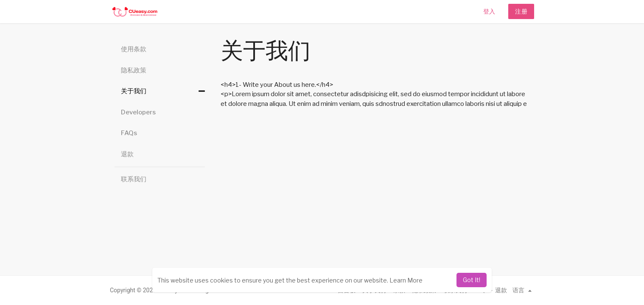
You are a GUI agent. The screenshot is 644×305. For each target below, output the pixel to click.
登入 (489, 11)
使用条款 (134, 49)
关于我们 (134, 91)
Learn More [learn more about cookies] (406, 280)
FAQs (129, 133)
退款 (127, 154)
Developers (138, 112)
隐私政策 (134, 70)
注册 (521, 11)
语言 (523, 290)
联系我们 (134, 179)
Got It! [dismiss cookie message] (472, 280)
